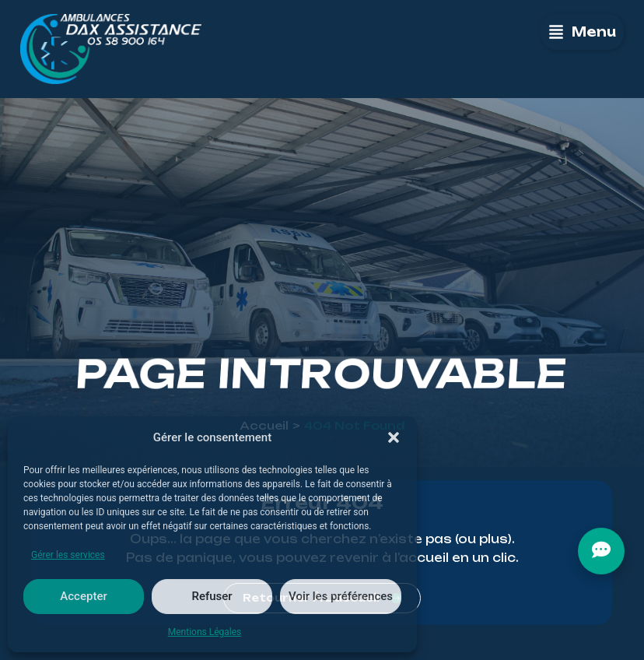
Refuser (212, 596)
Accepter (83, 596)
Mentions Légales (205, 632)
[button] (394, 437)
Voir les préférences (341, 596)
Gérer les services (68, 555)
